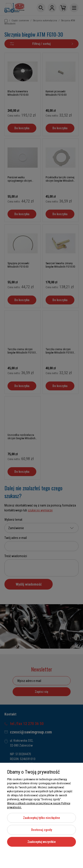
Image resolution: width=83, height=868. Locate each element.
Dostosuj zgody (42, 830)
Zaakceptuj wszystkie (42, 842)
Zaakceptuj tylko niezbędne (41, 818)
